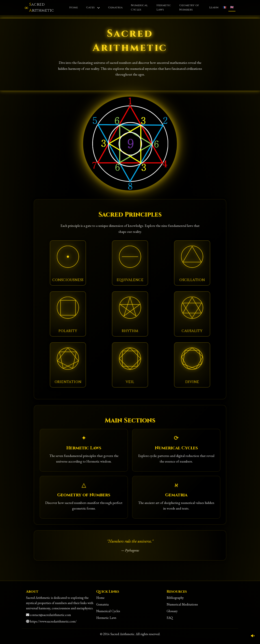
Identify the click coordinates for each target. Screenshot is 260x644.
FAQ (170, 618)
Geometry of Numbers (189, 8)
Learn (214, 8)
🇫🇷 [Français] (225, 8)
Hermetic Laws (164, 8)
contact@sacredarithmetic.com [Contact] (50, 615)
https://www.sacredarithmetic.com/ (53, 621)
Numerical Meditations (182, 604)
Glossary (172, 611)
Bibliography (175, 598)
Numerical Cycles (139, 8)
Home (74, 8)
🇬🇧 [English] (232, 7)
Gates (93, 8)
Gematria (115, 8)
